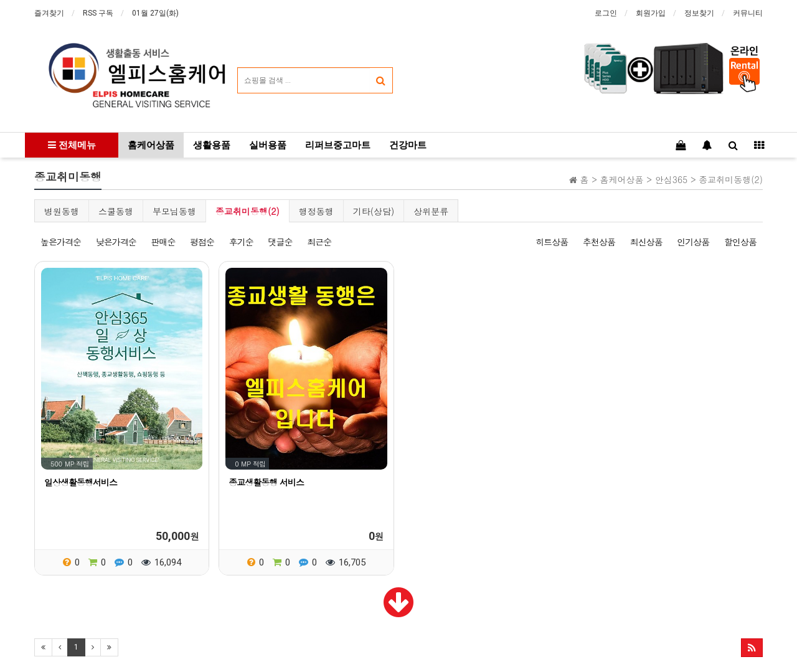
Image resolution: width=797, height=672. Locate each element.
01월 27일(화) (155, 13)
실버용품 (268, 145)
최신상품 (646, 242)
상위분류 (431, 211)
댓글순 (280, 242)
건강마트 (408, 145)
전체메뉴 (72, 145)
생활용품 (212, 145)
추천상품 (599, 242)
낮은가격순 (116, 242)
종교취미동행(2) (248, 211)
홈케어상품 (151, 145)
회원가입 (651, 13)
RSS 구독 (98, 13)
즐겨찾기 (49, 13)
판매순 (163, 242)
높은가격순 (61, 242)
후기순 (241, 242)
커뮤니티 (748, 13)
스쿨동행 (116, 211)
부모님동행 (174, 211)
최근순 (319, 242)
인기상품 (693, 242)
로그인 (606, 13)
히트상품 (552, 242)
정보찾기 (699, 13)
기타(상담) (374, 211)
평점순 (202, 242)
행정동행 (316, 211)
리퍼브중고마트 (338, 145)
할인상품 (740, 242)
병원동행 (62, 211)
